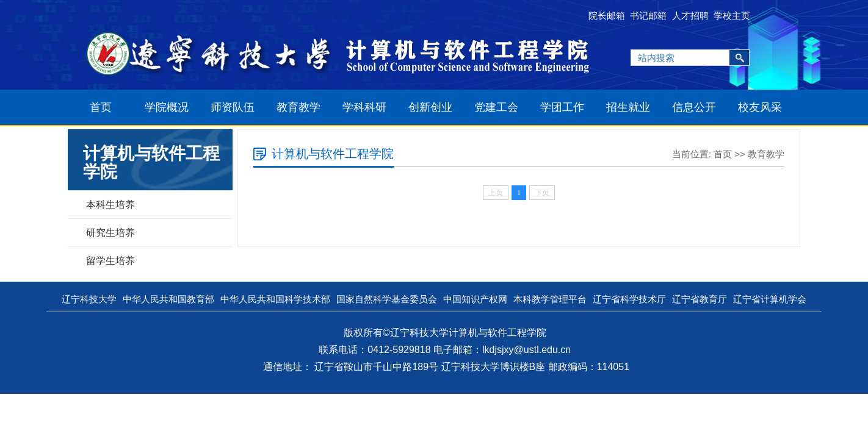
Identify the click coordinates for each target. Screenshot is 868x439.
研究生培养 (110, 233)
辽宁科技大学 (89, 299)
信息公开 (694, 107)
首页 (101, 107)
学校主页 (732, 16)
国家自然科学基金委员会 (387, 299)
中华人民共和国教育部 (168, 299)
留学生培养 (110, 261)
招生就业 (628, 107)
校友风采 (760, 107)
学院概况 (167, 107)
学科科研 (364, 107)
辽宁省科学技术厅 (629, 299)
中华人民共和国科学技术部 (275, 299)
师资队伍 (233, 107)
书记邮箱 (648, 16)
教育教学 (298, 107)
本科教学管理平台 (550, 299)
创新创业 (430, 107)
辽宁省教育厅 (700, 299)
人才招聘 (690, 16)
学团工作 (562, 107)
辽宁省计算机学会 (770, 299)
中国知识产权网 (475, 299)
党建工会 (496, 107)
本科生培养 (110, 205)
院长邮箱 (607, 16)
